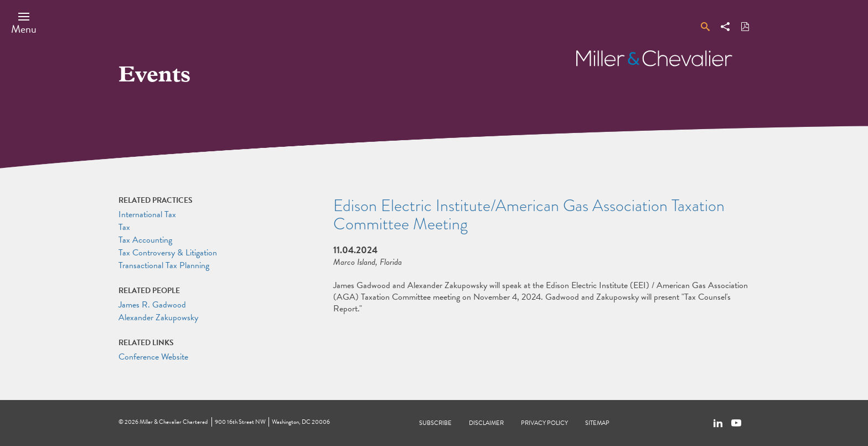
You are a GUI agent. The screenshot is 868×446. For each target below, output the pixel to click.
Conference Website (153, 357)
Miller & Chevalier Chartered (174, 422)
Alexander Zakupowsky (158, 317)
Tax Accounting (145, 240)
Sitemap (597, 423)
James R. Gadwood (152, 305)
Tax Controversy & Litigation (168, 253)
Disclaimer (486, 423)
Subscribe (435, 423)
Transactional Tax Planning (164, 265)
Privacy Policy (544, 423)
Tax (124, 227)
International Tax (147, 214)
